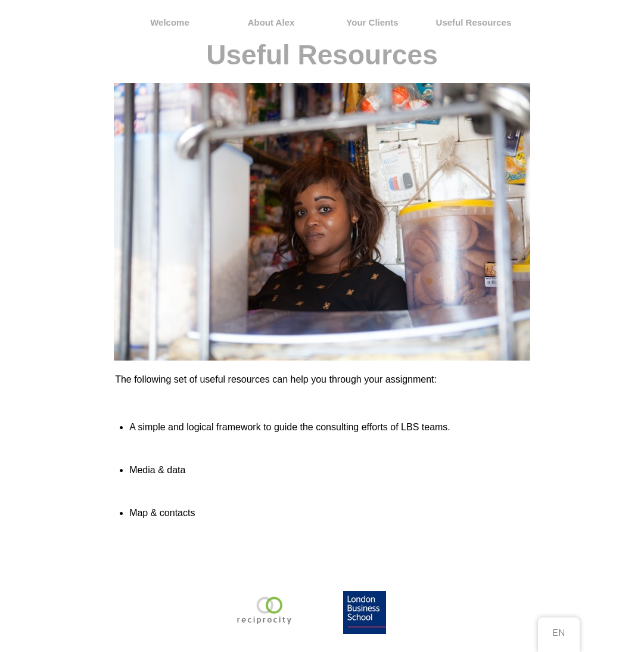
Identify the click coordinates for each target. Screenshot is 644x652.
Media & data (157, 470)
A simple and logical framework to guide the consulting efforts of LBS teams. (290, 427)
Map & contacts (162, 513)
